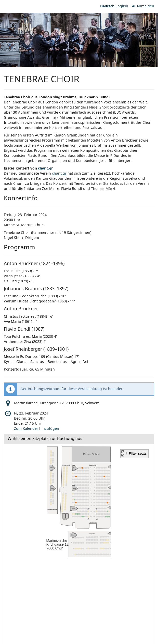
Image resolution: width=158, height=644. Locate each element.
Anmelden (143, 6)
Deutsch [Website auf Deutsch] (107, 6)
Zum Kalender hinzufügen (37, 429)
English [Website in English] (122, 6)
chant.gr (45, 168)
